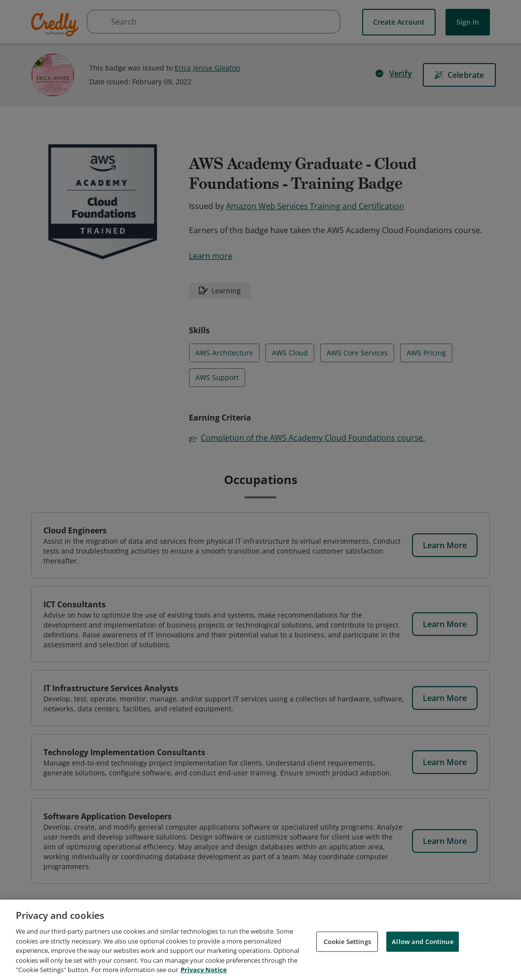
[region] (260, 940)
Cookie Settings (347, 941)
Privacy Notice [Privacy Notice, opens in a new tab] (204, 970)
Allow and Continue (422, 941)
